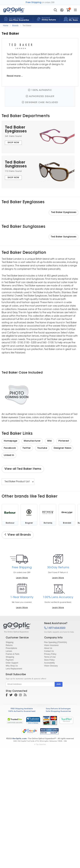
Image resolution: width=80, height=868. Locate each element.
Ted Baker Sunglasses (63, 237)
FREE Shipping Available (22, 709)
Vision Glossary (51, 666)
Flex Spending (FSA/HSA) (56, 642)
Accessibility (49, 663)
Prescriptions (11, 648)
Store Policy (49, 660)
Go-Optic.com (19, 739)
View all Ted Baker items (23, 469)
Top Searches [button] (40, 744)
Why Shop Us (12, 666)
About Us (48, 648)
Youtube (42, 448)
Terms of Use (50, 657)
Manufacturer (32, 441)
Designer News (62, 448)
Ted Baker (27, 26)
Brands (15, 26)
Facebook (10, 448)
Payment (10, 660)
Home (6, 26)
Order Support (12, 663)
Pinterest (64, 441)
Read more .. (15, 76)
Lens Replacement (14, 669)
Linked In (9, 455)
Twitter (27, 448)
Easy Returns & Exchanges (58, 709)
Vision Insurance (51, 645)
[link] (33, 720)
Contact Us (49, 651)
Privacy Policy (50, 654)
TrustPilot (66, 720)
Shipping (10, 642)
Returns (9, 645)
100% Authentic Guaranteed (22, 711)
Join (59, 684)
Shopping (10, 657)
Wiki (49, 441)
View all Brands (18, 535)
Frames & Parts (13, 654)
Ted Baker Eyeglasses (64, 212)
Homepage (10, 441)
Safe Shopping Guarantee (58, 711)
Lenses (9, 651)
